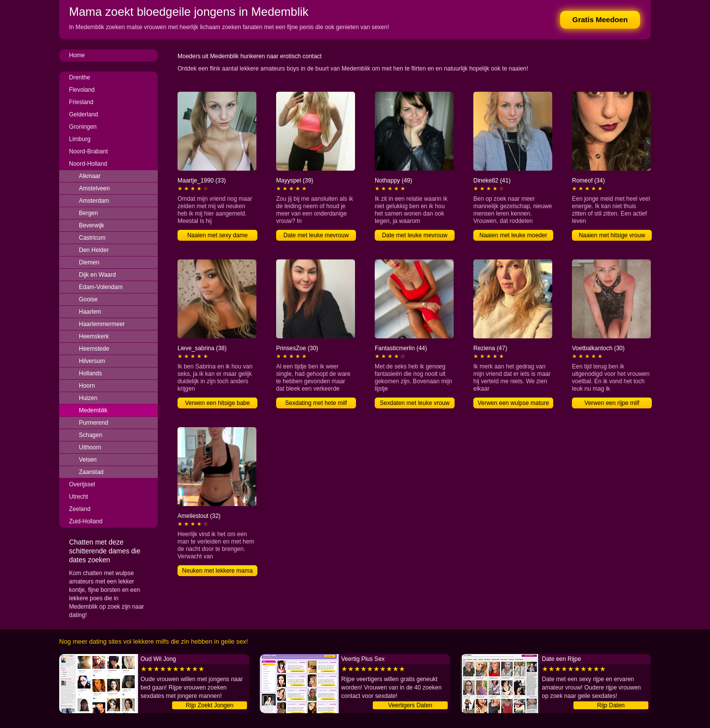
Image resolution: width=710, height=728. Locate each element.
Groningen (83, 127)
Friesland (81, 102)
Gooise (88, 299)
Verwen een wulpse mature (514, 403)
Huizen (88, 398)
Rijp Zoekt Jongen (210, 705)
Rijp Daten (611, 705)
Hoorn (87, 386)
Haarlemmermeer (102, 324)
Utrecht (79, 497)
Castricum (92, 238)
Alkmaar (90, 176)
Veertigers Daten (410, 705)
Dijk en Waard (97, 275)
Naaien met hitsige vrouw (612, 235)
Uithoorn (90, 447)
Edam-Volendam (101, 287)
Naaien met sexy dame (218, 235)
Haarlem (90, 312)
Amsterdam (94, 201)
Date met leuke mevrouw (316, 235)
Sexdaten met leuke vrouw (414, 403)
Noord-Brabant (89, 151)
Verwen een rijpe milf (612, 403)
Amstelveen (94, 188)
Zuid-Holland (86, 521)
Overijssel (82, 484)
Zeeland (80, 509)
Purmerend (93, 423)
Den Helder (94, 250)
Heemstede (94, 349)
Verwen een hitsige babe (217, 403)
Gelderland (84, 114)
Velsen (88, 460)
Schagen (90, 435)
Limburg (80, 139)
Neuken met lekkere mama (217, 571)
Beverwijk (91, 225)
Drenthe (80, 77)
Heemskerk (94, 336)
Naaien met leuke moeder (513, 235)
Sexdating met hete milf (316, 403)
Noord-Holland (88, 164)
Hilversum (92, 361)
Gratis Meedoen (600, 19)
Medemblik (93, 410)
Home (77, 55)
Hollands (90, 373)
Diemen (89, 262)
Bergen (89, 213)
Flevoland (82, 90)
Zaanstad (91, 472)
